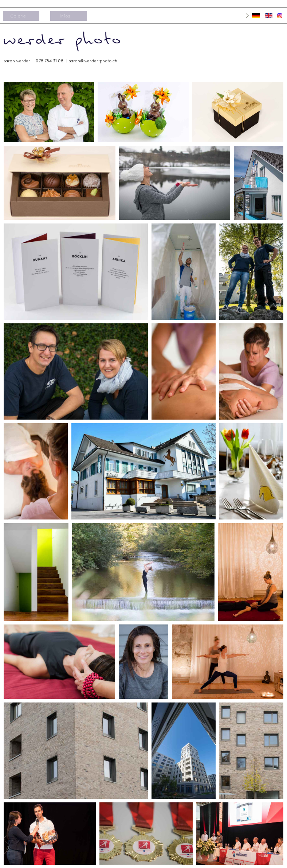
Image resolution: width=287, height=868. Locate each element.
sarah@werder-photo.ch (93, 61)
